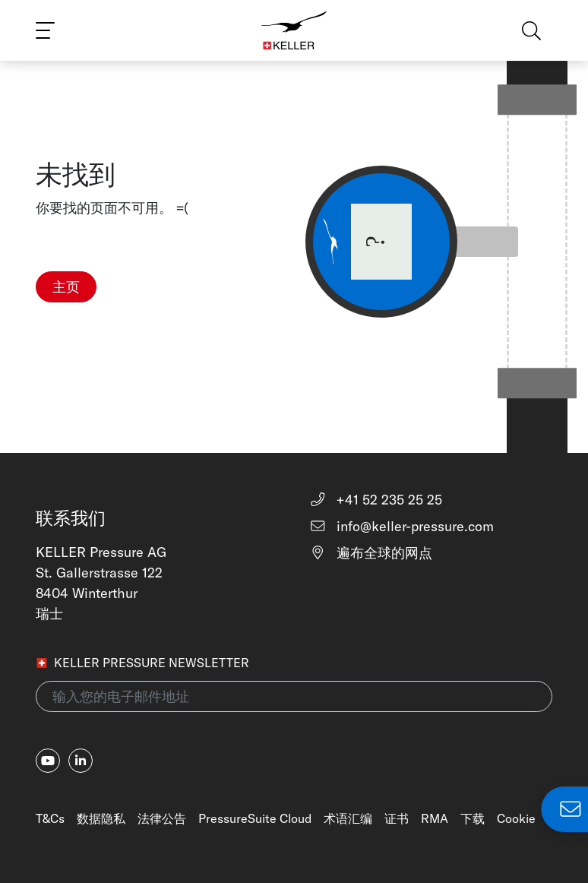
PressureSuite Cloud (255, 818)
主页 (66, 287)
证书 (397, 818)
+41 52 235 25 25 (376, 500)
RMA (435, 818)
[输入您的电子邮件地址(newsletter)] (294, 696)
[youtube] (48, 761)
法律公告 (162, 818)
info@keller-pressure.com (401, 526)
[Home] (294, 30)
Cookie (516, 818)
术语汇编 (348, 818)
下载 (473, 818)
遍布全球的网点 (371, 553)
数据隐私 (101, 818)
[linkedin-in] (81, 761)
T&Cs (50, 818)
